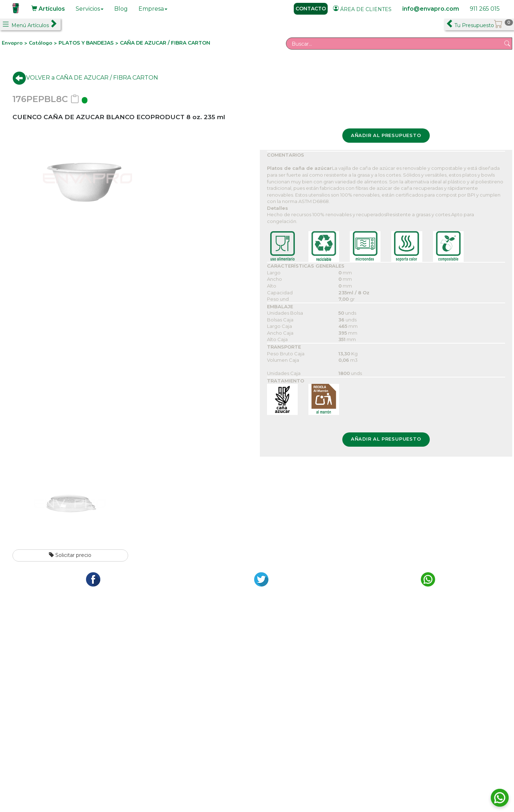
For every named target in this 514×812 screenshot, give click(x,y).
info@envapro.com (431, 9)
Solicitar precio (70, 555)
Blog (121, 9)
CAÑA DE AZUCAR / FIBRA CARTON (165, 43)
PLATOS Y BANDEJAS (86, 43)
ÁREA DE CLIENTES (362, 9)
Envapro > (15, 43)
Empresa (153, 9)
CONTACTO (311, 9)
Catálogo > (44, 43)
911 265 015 (485, 9)
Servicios (90, 9)
